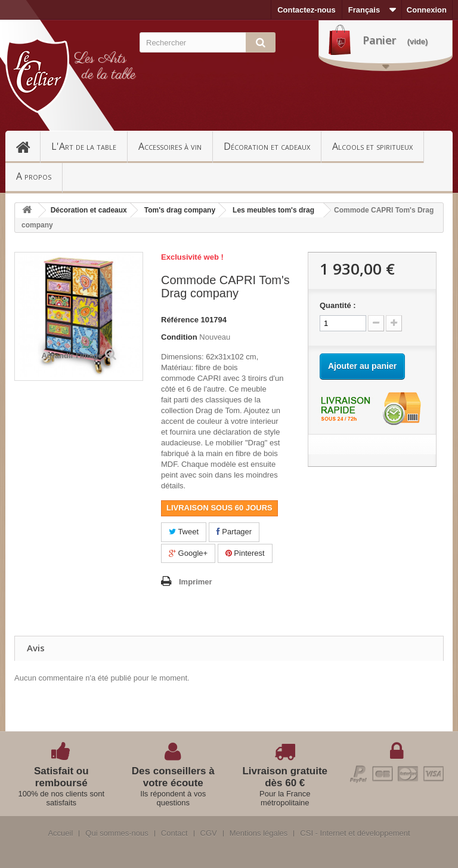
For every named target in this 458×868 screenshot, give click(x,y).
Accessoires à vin (170, 146)
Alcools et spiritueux (372, 146)
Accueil (28, 146)
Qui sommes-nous (117, 833)
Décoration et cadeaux (267, 146)
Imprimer (196, 582)
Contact (174, 833)
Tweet (184, 532)
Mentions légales (259, 833)
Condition (179, 337)
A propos (34, 176)
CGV (209, 833)
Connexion (427, 10)
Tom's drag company (180, 210)
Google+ (188, 553)
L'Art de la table (84, 146)
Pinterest (245, 553)
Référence (180, 320)
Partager (234, 532)
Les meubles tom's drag (273, 210)
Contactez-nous (307, 10)
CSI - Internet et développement (355, 833)
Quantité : (338, 305)
